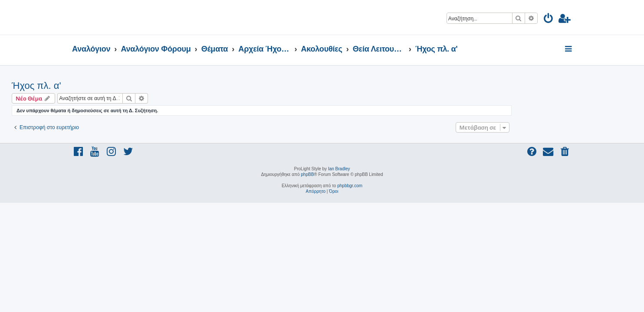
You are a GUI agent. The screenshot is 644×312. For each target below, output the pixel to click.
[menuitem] (549, 20)
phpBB (307, 174)
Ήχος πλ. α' (97, 86)
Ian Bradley (339, 169)
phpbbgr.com (350, 186)
